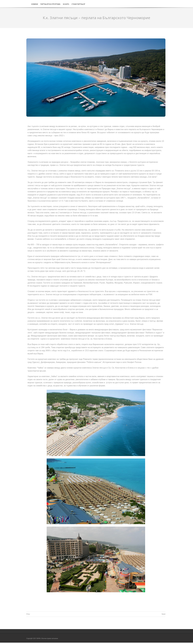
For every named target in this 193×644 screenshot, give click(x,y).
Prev (28, 614)
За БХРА (66, 4)
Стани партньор (78, 4)
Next (164, 614)
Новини (35, 4)
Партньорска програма (50, 4)
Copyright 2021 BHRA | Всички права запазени (42, 638)
